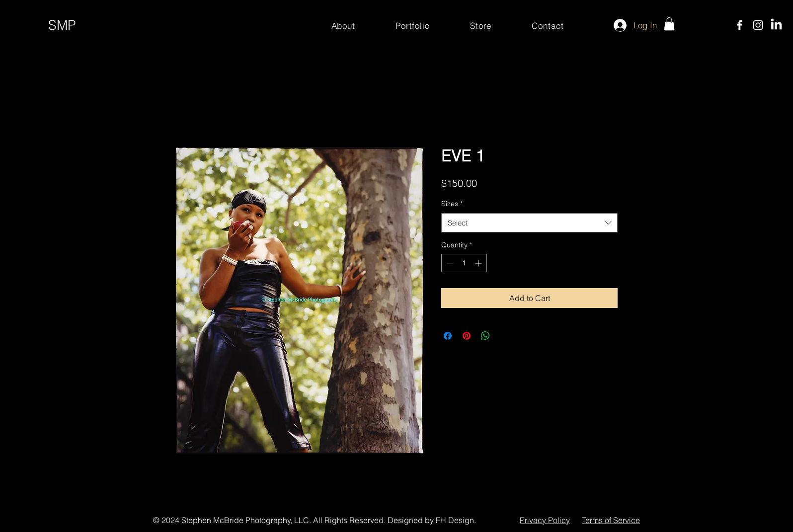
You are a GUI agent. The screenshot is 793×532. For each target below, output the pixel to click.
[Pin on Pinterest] (467, 336)
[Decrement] (449, 263)
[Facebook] (740, 25)
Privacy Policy (545, 520)
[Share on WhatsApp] (485, 336)
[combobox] (529, 223)
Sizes (452, 204)
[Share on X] (504, 336)
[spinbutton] (464, 263)
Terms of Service (611, 520)
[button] (669, 24)
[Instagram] (758, 25)
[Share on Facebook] (448, 336)
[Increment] (479, 263)
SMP (62, 25)
